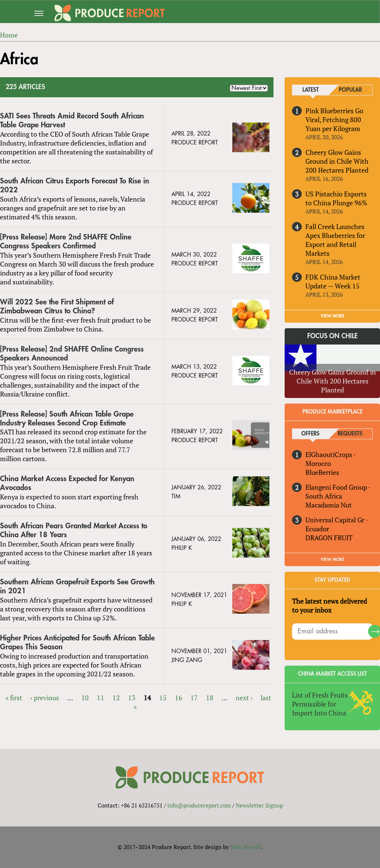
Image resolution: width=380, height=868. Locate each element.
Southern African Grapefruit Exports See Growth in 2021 (77, 586)
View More (332, 559)
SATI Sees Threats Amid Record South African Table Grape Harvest (72, 120)
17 (194, 698)
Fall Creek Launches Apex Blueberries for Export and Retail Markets (335, 240)
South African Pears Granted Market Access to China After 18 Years (74, 530)
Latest (311, 90)
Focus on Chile (332, 336)
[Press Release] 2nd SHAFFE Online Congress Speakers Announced (72, 354)
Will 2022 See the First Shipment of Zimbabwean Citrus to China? (57, 306)
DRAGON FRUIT (329, 538)
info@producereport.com (199, 805)
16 (178, 698)
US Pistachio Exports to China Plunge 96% (336, 198)
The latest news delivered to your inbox (330, 606)
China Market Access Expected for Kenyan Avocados (67, 483)
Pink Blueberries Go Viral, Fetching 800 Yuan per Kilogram (334, 120)
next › (244, 698)
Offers (310, 434)
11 (101, 698)
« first (14, 698)
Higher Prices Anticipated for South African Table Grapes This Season (77, 642)
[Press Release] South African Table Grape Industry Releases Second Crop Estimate (67, 419)
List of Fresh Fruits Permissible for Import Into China (320, 704)
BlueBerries (322, 472)
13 (132, 698)
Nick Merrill (246, 847)
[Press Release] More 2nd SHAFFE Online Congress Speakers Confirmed (66, 242)
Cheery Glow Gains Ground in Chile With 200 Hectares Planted (337, 161)
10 (85, 698)
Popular (350, 90)
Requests (350, 434)
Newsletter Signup (259, 805)
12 (116, 698)
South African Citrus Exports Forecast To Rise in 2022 (75, 185)
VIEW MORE (332, 316)
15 (163, 698)
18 (210, 698)
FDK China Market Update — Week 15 (333, 281)
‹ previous (45, 698)
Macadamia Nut (329, 505)
